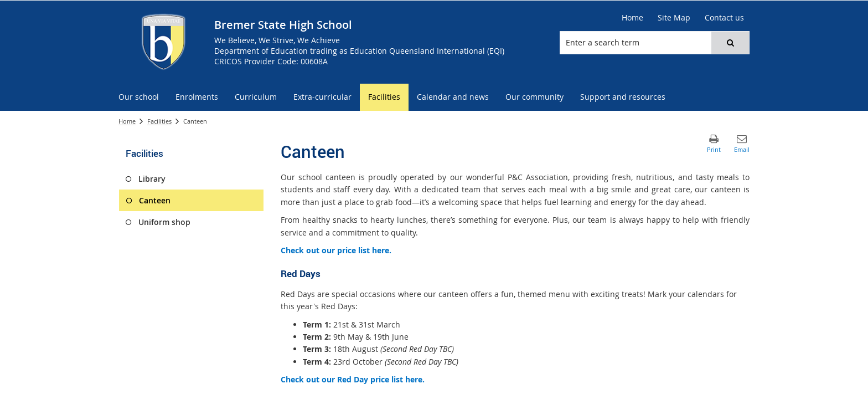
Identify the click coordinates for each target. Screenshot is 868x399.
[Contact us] (724, 18)
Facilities (159, 121)
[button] (730, 43)
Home (127, 121)
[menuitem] (139, 97)
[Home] (632, 18)
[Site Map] (674, 18)
